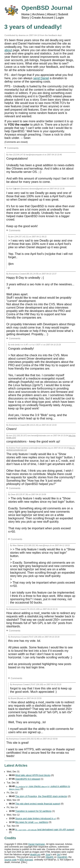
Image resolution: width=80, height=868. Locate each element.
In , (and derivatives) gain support (45, 830)
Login (60, 18)
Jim (59, 855)
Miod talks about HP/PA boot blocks (33, 775)
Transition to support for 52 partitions (33, 811)
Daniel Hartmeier (37, 844)
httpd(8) (50, 857)
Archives (38, 14)
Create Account (42, 18)
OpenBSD (62, 857)
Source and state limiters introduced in (36, 819)
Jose (48, 855)
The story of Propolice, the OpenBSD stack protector (41, 796)
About (51, 14)
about (8, 50)
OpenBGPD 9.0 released (28, 779)
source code (11, 860)
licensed (26, 860)
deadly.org (35, 855)
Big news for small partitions (32, 822)
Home (25, 14)
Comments (13, 148)
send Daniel (41, 78)
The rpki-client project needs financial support (38, 804)
